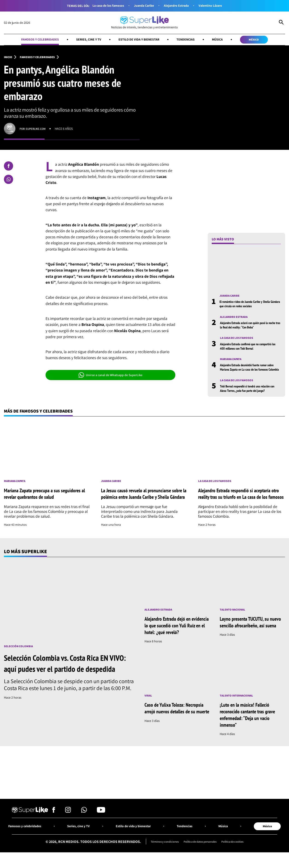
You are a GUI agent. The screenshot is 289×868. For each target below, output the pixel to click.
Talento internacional (238, 712)
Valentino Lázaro (215, 6)
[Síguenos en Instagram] (68, 829)
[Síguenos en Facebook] (54, 829)
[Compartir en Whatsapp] (9, 180)
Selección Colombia (20, 663)
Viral (149, 712)
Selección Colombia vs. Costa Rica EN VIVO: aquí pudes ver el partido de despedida (62, 685)
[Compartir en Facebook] (9, 167)
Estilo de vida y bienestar (140, 40)
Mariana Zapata (232, 362)
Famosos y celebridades (32, 40)
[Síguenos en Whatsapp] (84, 829)
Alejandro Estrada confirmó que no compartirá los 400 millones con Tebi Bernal (250, 349)
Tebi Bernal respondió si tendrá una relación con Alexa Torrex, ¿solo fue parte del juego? (249, 396)
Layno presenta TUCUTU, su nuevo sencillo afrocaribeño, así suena (250, 641)
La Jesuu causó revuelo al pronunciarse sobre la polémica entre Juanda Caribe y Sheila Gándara (140, 506)
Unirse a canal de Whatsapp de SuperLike (110, 376)
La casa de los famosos (104, 6)
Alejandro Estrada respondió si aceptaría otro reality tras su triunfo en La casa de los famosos (240, 506)
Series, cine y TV (85, 40)
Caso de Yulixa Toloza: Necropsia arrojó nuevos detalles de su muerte (176, 728)
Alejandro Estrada (178, 6)
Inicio (8, 58)
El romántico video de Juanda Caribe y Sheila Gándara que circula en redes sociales (249, 305)
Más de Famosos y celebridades (43, 419)
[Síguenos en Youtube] (101, 829)
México (263, 40)
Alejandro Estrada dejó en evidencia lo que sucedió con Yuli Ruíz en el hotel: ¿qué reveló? (177, 641)
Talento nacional (234, 626)
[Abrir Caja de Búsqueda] (281, 23)
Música (224, 40)
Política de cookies (237, 860)
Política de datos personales (200, 860)
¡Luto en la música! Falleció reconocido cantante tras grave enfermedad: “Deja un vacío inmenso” (250, 731)
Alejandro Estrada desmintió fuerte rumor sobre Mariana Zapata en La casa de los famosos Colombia (248, 372)
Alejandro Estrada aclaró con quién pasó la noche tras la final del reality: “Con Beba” (248, 327)
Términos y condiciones (161, 860)
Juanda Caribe (143, 6)
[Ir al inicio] (144, 23)
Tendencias (190, 40)
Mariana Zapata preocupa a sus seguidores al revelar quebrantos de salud (45, 505)
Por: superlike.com (34, 130)
